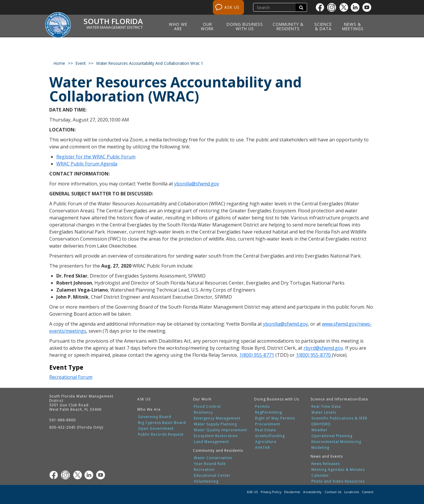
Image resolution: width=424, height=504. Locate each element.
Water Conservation (213, 458)
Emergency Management (217, 418)
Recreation (204, 470)
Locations (352, 492)
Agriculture (266, 442)
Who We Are (178, 26)
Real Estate (266, 430)
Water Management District (115, 27)
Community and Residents (218, 450)
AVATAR (263, 448)
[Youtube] (368, 7)
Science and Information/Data (339, 399)
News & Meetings (353, 26)
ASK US (232, 7)
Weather (319, 430)
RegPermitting (269, 412)
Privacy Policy (271, 492)
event (81, 63)
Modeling (320, 448)
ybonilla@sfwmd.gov (197, 184)
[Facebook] (321, 7)
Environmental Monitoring (336, 442)
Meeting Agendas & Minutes (338, 470)
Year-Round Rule (210, 464)
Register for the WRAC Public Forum (96, 157)
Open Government (156, 429)
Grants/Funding (270, 436)
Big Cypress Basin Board (162, 423)
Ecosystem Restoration (216, 436)
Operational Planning (332, 436)
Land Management (211, 442)
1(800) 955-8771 (257, 355)
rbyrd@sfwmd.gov (323, 348)
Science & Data (323, 26)
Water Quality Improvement (221, 430)
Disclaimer (292, 492)
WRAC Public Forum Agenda (87, 164)
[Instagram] (333, 7)
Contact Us (333, 492)
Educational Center (212, 476)
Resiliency (203, 412)
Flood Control (207, 407)
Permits (262, 407)
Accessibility (312, 492)
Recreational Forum (71, 377)
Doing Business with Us (245, 26)
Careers (368, 492)
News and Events (327, 456)
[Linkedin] (357, 7)
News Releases (326, 464)
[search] (275, 7)
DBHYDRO (321, 424)
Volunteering (206, 481)
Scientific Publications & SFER (339, 418)
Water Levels (324, 412)
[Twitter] (345, 7)
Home (59, 63)
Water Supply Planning (215, 424)
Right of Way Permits (275, 418)
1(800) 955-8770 (314, 355)
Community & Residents (288, 26)
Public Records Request (161, 434)
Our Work (207, 26)
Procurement (268, 424)
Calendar (320, 476)
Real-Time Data (326, 407)
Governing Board (155, 417)
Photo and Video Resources (338, 481)
